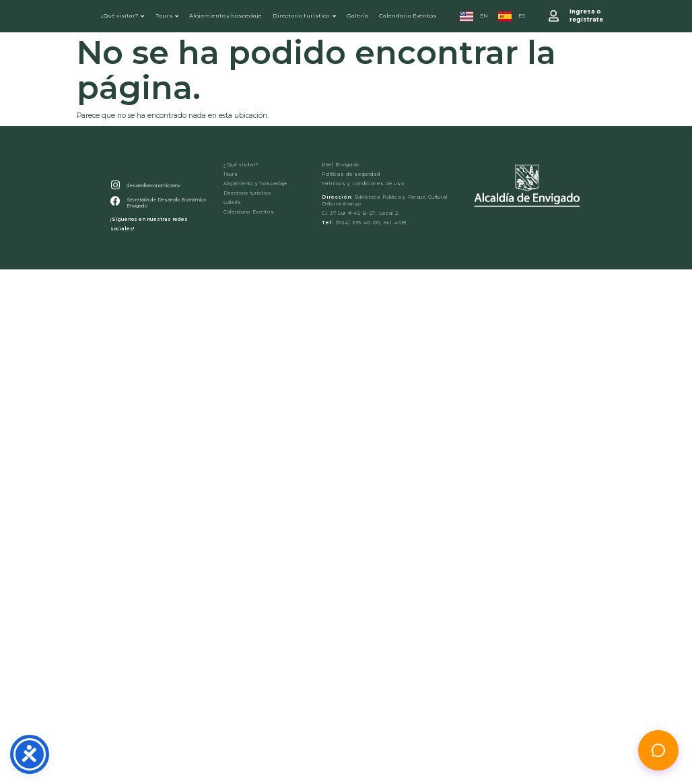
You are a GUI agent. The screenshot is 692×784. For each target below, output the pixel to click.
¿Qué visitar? (123, 16)
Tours (167, 16)
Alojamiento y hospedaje (226, 16)
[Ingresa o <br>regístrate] (555, 17)
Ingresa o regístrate (586, 16)
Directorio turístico (305, 16)
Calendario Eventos (408, 16)
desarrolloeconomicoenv (150, 200)
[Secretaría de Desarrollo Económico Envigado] (114, 215)
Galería (358, 16)
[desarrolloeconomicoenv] (114, 200)
